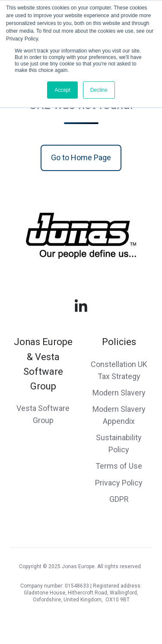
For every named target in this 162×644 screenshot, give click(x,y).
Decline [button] (99, 90)
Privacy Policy (119, 483)
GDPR (119, 499)
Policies (119, 342)
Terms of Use (119, 466)
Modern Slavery (119, 393)
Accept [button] (62, 90)
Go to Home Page (81, 157)
